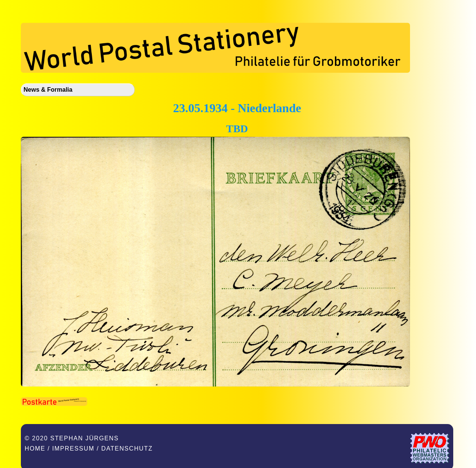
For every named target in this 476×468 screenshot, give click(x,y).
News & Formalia (48, 90)
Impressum (73, 448)
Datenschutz (127, 448)
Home (35, 448)
